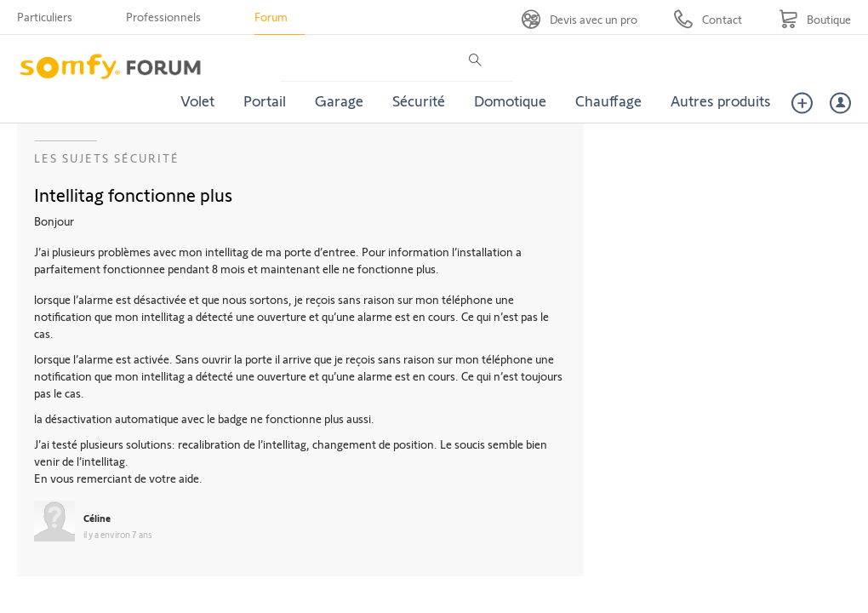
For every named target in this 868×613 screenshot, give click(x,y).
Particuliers (45, 17)
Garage (339, 100)
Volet (197, 100)
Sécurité (419, 100)
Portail (265, 100)
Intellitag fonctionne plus (133, 194)
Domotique (510, 100)
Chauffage (608, 100)
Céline (97, 518)
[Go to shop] (815, 19)
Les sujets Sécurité (107, 158)
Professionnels (163, 17)
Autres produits (721, 100)
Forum (271, 17)
